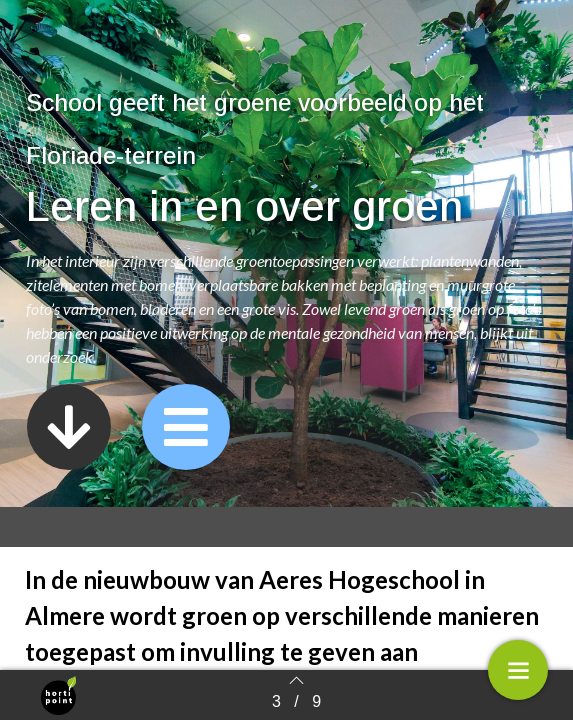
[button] (69, 427)
